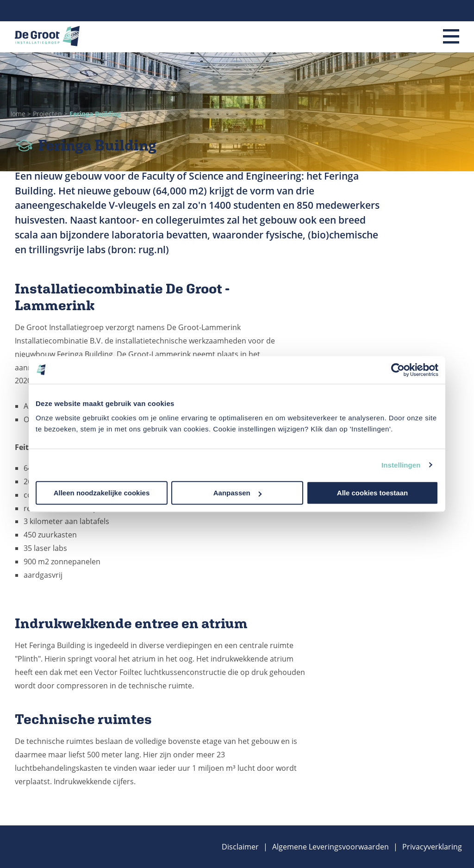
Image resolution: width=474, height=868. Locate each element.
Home (17, 114)
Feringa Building (95, 114)
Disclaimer (240, 847)
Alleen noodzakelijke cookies (102, 493)
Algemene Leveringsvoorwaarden (331, 847)
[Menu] (451, 37)
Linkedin (429, 11)
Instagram (442, 11)
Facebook (455, 11)
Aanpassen (237, 493)
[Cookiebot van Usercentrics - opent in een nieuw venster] (398, 370)
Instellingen (401, 465)
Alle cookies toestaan (372, 493)
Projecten (48, 114)
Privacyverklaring (432, 847)
